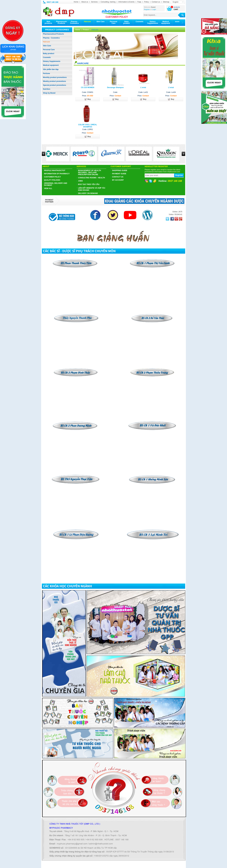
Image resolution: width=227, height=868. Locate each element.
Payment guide (119, 174)
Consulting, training (108, 2)
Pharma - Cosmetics (51, 38)
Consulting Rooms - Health (91, 178)
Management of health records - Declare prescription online (89, 173)
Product (86, 30)
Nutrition (47, 89)
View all (48, 188)
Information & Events (126, 2)
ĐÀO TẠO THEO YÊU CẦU (89, 184)
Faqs (139, 2)
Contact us (156, 2)
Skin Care (47, 46)
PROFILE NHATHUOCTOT (55, 171)
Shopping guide (120, 171)
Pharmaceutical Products (53, 34)
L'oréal (143, 87)
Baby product (49, 54)
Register (147, 9)
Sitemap (166, 2)
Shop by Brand (49, 93)
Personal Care (49, 50)
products (177, 7)
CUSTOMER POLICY (52, 177)
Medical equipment (51, 65)
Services (94, 2)
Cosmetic (47, 57)
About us (85, 2)
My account (118, 180)
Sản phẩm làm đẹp (51, 69)
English (176, 2)
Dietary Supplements (52, 61)
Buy (88, 99)
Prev (44, 154)
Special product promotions (55, 85)
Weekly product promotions (54, 81)
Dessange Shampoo (115, 87)
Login (154, 9)
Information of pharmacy (57, 174)
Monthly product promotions (55, 77)
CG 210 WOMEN (88, 87)
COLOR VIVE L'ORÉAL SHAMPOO (88, 126)
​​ (152, 315)
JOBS (80, 181)
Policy (147, 2)
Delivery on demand (88, 193)
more (177, 22)
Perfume (46, 73)
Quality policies (52, 180)
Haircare (46, 42)
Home (76, 2)
